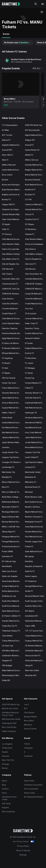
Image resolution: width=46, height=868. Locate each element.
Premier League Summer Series (36, 542)
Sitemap (23, 855)
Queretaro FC (7, 556)
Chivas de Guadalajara (34, 244)
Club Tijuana (7, 274)
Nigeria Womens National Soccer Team (13, 517)
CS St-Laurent (31, 313)
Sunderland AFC (32, 616)
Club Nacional (8, 269)
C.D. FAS (28, 199)
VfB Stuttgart (7, 665)
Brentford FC (30, 190)
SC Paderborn (31, 581)
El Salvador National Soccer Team (13, 348)
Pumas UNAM (7, 551)
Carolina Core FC (32, 219)
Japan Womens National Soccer (13, 442)
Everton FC (30, 353)
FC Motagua (30, 368)
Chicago (6, 764)
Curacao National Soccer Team (36, 318)
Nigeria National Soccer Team (36, 512)
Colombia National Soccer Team (36, 279)
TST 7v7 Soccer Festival (35, 631)
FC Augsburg (7, 358)
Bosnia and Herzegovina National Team (13, 185)
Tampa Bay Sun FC (10, 626)
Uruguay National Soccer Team (36, 641)
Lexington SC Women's (11, 462)
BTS (26, 708)
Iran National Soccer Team (13, 427)
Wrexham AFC (31, 675)
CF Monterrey (31, 229)
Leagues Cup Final (33, 452)
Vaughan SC (7, 660)
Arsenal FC (29, 145)
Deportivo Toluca (32, 328)
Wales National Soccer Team (13, 670)
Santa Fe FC (30, 571)
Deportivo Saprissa (10, 328)
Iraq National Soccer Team (36, 427)
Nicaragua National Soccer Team (13, 512)
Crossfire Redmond (10, 309)
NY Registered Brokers (34, 797)
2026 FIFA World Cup (34, 125)
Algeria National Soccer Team (36, 135)
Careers (5, 789)
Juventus (6, 447)
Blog (4, 785)
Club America (30, 249)
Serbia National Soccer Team (13, 591)
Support (5, 807)
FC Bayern (6, 363)
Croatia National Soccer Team (36, 304)
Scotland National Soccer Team (13, 586)
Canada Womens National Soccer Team (13, 214)
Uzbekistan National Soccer (36, 651)
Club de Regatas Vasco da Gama (13, 264)
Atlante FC (29, 155)
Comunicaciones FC (10, 284)
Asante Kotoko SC (32, 150)
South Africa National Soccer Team (13, 601)
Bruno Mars (29, 721)
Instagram (28, 748)
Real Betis (29, 561)
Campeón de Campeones (12, 209)
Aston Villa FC (7, 155)
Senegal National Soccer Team (36, 586)
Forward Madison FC (33, 383)
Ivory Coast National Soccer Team (36, 432)
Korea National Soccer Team (36, 447)
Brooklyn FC (30, 195)
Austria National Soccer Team (13, 170)
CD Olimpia (29, 224)
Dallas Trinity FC (31, 323)
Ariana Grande (30, 729)
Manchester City (9, 472)
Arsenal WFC (7, 150)
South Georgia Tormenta (35, 601)
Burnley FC (6, 199)
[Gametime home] (12, 4)
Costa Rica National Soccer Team (36, 299)
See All (37, 68)
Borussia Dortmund (33, 180)
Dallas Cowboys (9, 731)
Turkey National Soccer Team (13, 641)
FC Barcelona (30, 358)
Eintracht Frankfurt (32, 338)
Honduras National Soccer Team (36, 418)
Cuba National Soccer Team (13, 318)
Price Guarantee (31, 789)
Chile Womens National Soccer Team (36, 239)
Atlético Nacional (9, 165)
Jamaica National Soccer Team (13, 437)
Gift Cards (6, 803)
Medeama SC (30, 477)
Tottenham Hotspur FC (11, 631)
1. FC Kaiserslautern (10, 125)
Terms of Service (23, 850)
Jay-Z (27, 704)
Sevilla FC (29, 591)
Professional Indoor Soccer (13, 546)
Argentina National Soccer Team (13, 145)
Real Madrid (7, 566)
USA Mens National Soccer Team (13, 651)
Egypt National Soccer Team (13, 338)
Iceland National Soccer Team (13, 423)
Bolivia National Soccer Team (36, 175)
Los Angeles (7, 744)
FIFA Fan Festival (9, 378)
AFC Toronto (7, 135)
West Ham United (32, 670)
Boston (5, 768)
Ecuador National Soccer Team (36, 333)
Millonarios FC (31, 482)
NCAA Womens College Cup (36, 497)
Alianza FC (6, 140)
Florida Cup (30, 378)
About (4, 781)
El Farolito (29, 343)
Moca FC (6, 487)
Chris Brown (29, 713)
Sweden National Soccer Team (13, 621)
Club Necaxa (30, 269)
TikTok (27, 744)
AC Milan (5, 130)
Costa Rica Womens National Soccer (13, 304)
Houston (6, 756)
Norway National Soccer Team (13, 522)
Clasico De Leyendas (11, 249)
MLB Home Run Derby (11, 719)
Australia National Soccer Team (36, 165)
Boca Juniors (7, 175)
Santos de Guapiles (10, 576)
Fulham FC (29, 388)
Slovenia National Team (35, 596)
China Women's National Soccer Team (13, 244)
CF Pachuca (7, 234)
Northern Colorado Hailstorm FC (36, 517)
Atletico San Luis (32, 160)
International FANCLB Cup (35, 423)
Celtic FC (6, 229)
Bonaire (5, 180)
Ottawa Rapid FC (9, 532)
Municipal (29, 492)
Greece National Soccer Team (13, 403)
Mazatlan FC (7, 477)
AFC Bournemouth (32, 130)
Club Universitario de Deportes (36, 274)
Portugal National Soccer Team (13, 542)
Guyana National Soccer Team (13, 408)
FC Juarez (29, 363)
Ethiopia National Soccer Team (13, 353)
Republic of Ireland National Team (36, 566)
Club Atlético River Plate (12, 259)
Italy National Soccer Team (13, 432)
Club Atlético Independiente (36, 254)
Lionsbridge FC (8, 467)
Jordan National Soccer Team (36, 442)
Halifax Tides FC (9, 413)
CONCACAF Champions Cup (36, 284)
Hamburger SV (31, 413)
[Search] (36, 4)
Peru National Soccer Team (36, 537)
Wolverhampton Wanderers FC (13, 675)
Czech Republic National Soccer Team (13, 323)
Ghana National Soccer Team (13, 398)
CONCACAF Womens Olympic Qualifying (13, 294)
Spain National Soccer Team (13, 611)
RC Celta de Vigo (9, 561)
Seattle (5, 752)
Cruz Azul (29, 309)
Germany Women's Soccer (36, 393)
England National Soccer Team (36, 348)
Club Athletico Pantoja (11, 254)
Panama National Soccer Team (36, 532)
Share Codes (30, 793)
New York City (8, 760)
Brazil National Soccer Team (36, 185)
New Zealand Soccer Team (36, 502)
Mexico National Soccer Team (13, 482)
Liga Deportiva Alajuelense (36, 462)
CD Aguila (6, 224)
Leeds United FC (32, 457)
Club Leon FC (30, 264)
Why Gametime (8, 812)
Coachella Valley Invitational (13, 279)
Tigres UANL (30, 626)
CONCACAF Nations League (36, 289)
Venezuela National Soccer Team (36, 660)
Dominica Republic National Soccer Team (13, 333)
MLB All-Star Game (10, 708)
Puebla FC (29, 546)
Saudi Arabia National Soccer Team (13, 581)
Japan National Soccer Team (36, 437)
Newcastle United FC (10, 507)
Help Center (29, 781)
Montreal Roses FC (33, 487)
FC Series (29, 373)
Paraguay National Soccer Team (13, 537)
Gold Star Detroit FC (33, 398)
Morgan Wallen (31, 717)
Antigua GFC (30, 140)
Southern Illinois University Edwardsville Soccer (36, 606)
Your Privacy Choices (21, 841)
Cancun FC (29, 214)
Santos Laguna (31, 576)
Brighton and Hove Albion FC (13, 195)
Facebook (28, 756)
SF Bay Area (7, 748)
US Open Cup (8, 646)
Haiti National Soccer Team (36, 408)
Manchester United (33, 472)
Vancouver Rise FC (33, 656)
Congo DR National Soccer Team (36, 294)
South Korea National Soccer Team (13, 606)
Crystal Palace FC (9, 313)
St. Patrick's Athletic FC (11, 616)
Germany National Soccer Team (13, 393)
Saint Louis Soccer (9, 571)
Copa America (8, 299)
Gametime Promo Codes (9, 798)
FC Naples (6, 373)
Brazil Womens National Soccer (13, 190)
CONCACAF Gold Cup (11, 289)
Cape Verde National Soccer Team (13, 219)
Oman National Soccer (34, 527)
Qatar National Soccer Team (36, 551)
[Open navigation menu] (43, 4)
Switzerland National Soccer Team (36, 621)
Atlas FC (5, 160)
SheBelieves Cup (9, 596)
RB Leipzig (29, 556)
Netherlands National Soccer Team (13, 502)
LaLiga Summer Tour (10, 452)
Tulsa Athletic (7, 636)
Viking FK (29, 665)
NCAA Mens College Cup (12, 497)
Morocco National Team (12, 492)
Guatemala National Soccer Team (36, 403)
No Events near (17, 43)
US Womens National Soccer (36, 646)
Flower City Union (9, 383)
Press (4, 793)
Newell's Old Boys (32, 507)
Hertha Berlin (7, 418)
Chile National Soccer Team (13, 239)
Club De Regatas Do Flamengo (36, 259)
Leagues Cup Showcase (12, 457)
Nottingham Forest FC (34, 522)
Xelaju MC (6, 680)
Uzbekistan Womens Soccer (13, 656)
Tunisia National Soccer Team (36, 636)
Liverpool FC (30, 467)
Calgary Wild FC (8, 204)
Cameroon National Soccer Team (36, 204)
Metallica (28, 725)
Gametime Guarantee (33, 785)
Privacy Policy (23, 846)
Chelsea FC (30, 234)
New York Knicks (9, 727)
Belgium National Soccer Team (36, 170)
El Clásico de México (10, 343)
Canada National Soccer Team (36, 209)
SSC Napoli (30, 611)
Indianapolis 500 (9, 723)
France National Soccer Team (13, 388)
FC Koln (5, 368)
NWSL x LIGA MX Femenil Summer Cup (13, 527)
